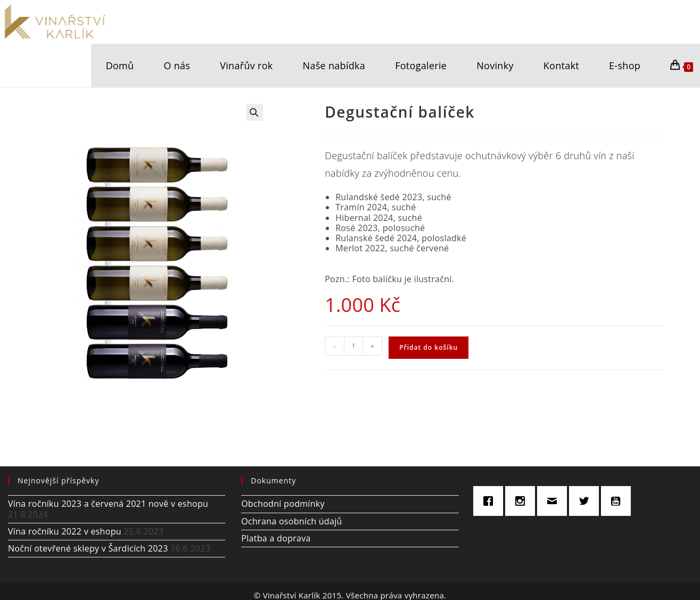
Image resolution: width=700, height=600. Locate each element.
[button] (254, 112)
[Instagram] (523, 501)
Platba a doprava (276, 538)
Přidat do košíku (429, 347)
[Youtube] (619, 501)
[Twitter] (587, 501)
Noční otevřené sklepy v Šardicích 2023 (88, 548)
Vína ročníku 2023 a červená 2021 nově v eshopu (108, 504)
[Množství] (353, 346)
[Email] (555, 501)
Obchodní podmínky (283, 504)
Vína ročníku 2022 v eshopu (65, 531)
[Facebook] (491, 501)
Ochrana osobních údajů (291, 521)
